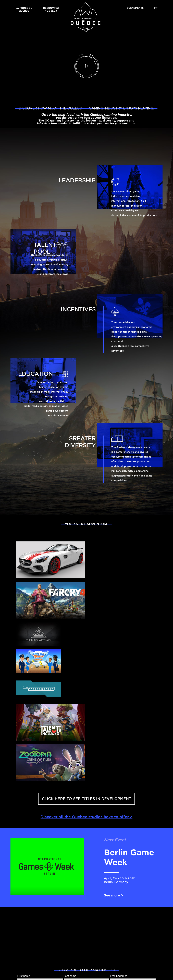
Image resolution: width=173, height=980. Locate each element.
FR (156, 8)
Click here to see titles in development (86, 799)
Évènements (135, 8)
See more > (114, 895)
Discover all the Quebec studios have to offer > (86, 817)
